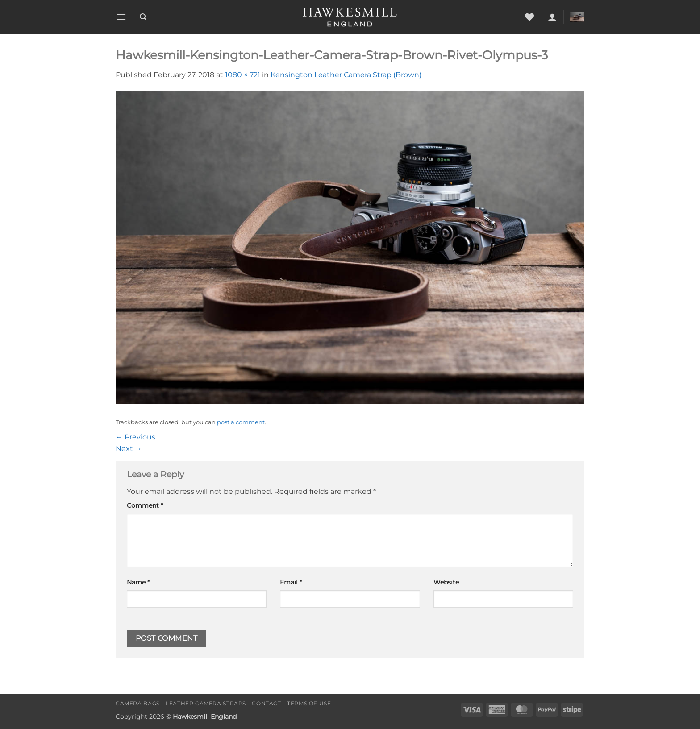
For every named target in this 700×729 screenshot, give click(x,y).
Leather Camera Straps (206, 703)
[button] (121, 17)
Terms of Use (309, 703)
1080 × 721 (243, 75)
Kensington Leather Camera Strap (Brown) (346, 75)
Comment (145, 505)
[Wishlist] (529, 17)
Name (138, 582)
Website (446, 582)
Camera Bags (138, 703)
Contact (266, 703)
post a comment (241, 422)
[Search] (143, 17)
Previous (135, 437)
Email (291, 582)
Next (129, 449)
